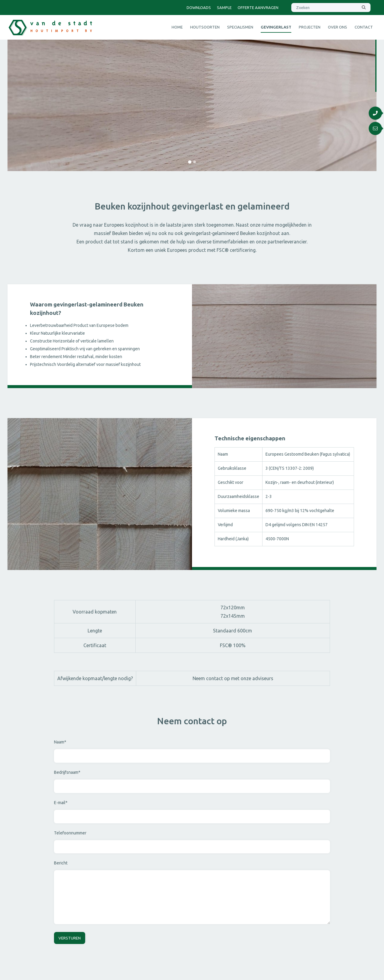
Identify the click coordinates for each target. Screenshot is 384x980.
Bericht (61, 863)
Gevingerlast (276, 27)
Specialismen (240, 27)
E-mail (61, 803)
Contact (364, 27)
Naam (60, 742)
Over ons (337, 27)
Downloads (199, 8)
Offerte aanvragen (258, 8)
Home (177, 27)
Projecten (310, 27)
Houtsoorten (205, 27)
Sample (224, 8)
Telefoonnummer (70, 833)
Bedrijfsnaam (67, 772)
